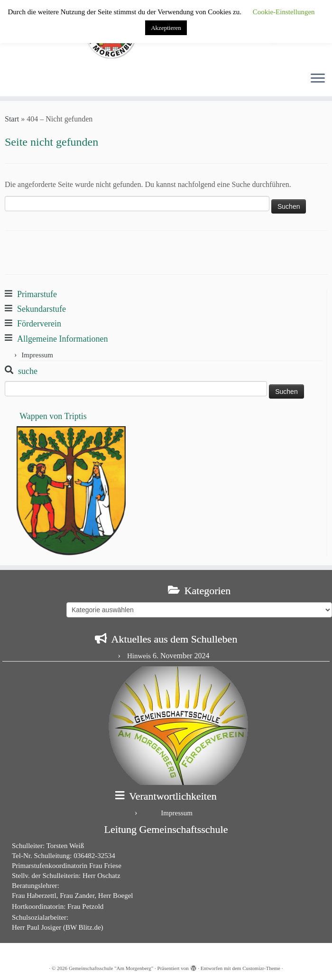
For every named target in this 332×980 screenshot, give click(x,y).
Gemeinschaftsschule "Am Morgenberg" (111, 968)
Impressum (37, 355)
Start (12, 119)
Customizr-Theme (261, 968)
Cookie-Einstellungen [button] (284, 12)
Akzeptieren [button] (166, 28)
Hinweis (139, 656)
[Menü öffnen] (318, 79)
